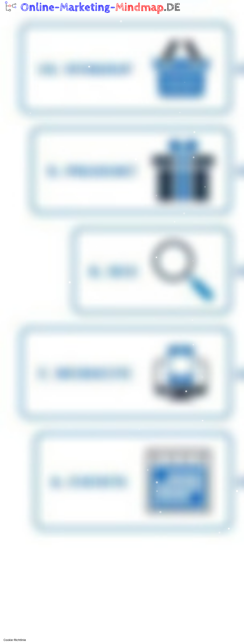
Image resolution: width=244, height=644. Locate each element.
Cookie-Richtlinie (15, 640)
